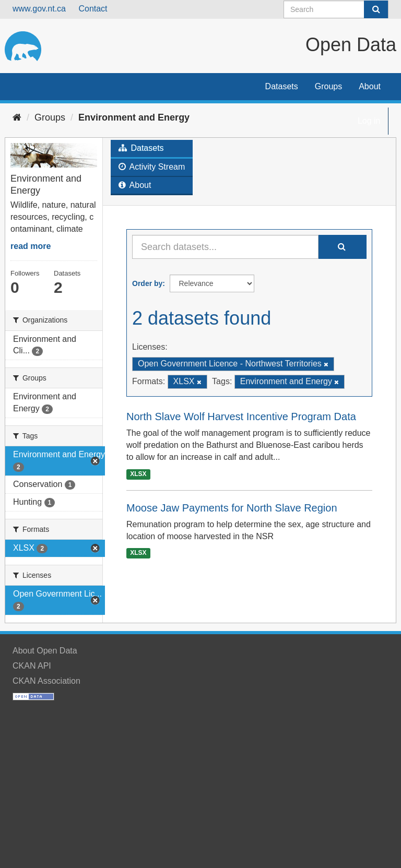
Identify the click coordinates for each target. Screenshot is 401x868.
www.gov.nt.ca (39, 9)
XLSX (138, 474)
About (370, 86)
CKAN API (32, 666)
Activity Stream (152, 167)
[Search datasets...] (225, 247)
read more (31, 246)
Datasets (282, 86)
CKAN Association (46, 681)
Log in (369, 121)
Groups (328, 86)
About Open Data (45, 651)
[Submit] (376, 9)
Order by (147, 283)
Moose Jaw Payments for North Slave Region (232, 508)
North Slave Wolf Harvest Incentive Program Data (241, 417)
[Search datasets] (336, 9)
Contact (93, 9)
